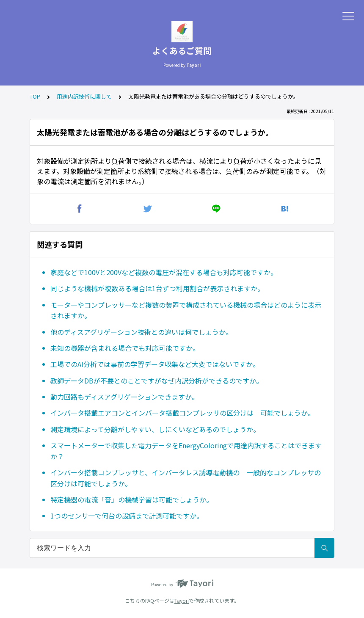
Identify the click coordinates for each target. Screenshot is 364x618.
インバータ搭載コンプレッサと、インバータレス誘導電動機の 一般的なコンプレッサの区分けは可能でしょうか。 (186, 478)
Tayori (182, 600)
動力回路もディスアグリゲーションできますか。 (124, 397)
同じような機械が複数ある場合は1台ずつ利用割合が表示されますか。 (157, 288)
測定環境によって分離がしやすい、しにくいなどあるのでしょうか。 (155, 429)
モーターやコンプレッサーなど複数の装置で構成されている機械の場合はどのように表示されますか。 (186, 310)
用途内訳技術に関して (84, 96)
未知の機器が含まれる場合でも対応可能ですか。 (125, 348)
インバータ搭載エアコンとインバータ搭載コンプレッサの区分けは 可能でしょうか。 (182, 413)
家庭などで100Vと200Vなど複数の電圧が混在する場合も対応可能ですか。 (164, 272)
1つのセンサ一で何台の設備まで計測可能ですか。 (127, 516)
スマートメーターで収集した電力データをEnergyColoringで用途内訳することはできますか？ (186, 451)
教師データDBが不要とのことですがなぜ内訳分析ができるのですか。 (157, 381)
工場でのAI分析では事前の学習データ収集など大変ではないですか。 (155, 364)
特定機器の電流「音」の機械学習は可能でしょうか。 (132, 499)
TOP (35, 96)
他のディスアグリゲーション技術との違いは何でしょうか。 (141, 332)
